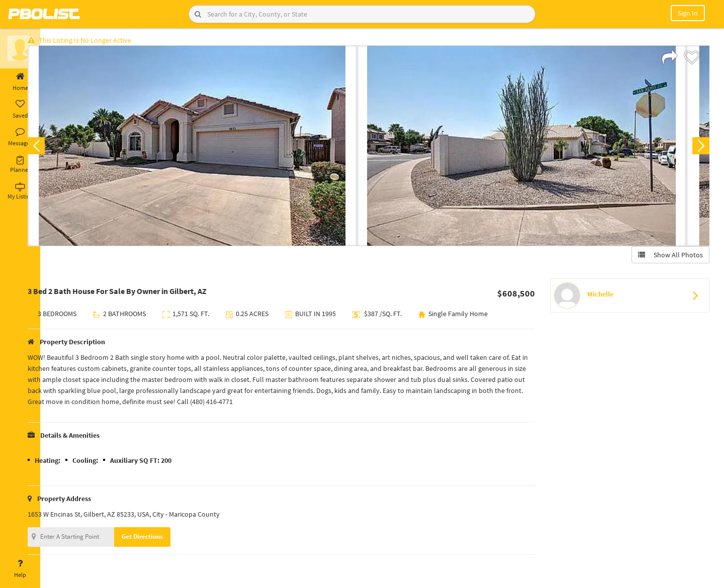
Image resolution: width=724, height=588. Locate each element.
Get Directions (162, 540)
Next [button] (698, 149)
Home (20, 82)
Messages (20, 137)
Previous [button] (56, 149)
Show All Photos (667, 258)
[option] (212, 149)
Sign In (688, 13)
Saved (20, 110)
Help (20, 569)
